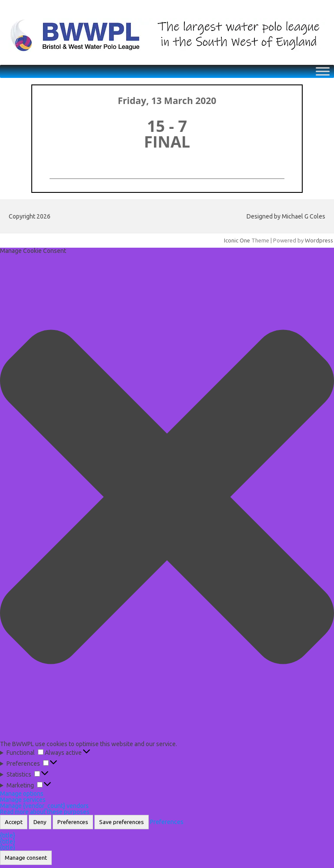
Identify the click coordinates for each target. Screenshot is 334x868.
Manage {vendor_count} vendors (44, 806)
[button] (167, 497)
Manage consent (26, 858)
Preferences (73, 822)
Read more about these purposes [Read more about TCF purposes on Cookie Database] (45, 812)
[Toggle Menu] (323, 71)
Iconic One (237, 240)
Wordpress (319, 240)
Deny (40, 822)
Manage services (23, 800)
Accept (14, 822)
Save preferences (122, 822)
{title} (8, 835)
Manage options (22, 794)
